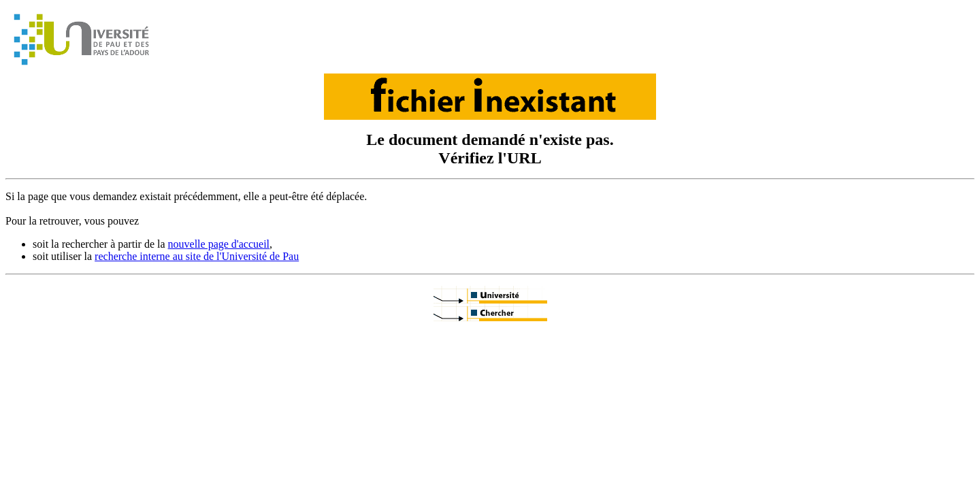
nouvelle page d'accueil (219, 244)
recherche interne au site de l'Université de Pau (197, 256)
